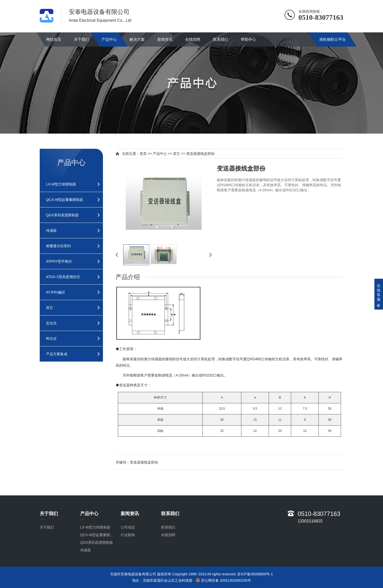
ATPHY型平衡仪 (59, 261)
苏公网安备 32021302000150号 (223, 580)
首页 (143, 154)
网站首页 (54, 39)
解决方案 (137, 39)
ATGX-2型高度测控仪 (63, 277)
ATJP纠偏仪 (56, 292)
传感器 (51, 230)
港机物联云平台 (333, 39)
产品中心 (109, 39)
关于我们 (81, 39)
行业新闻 (128, 535)
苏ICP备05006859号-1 (255, 574)
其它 (50, 308)
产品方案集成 (57, 354)
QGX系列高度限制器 (62, 215)
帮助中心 (248, 39)
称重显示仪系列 (58, 246)
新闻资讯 (165, 39)
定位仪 (51, 323)
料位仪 (51, 339)
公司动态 (128, 527)
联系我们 (221, 39)
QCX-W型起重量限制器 (65, 200)
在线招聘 (193, 39)
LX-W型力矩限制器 (61, 184)
